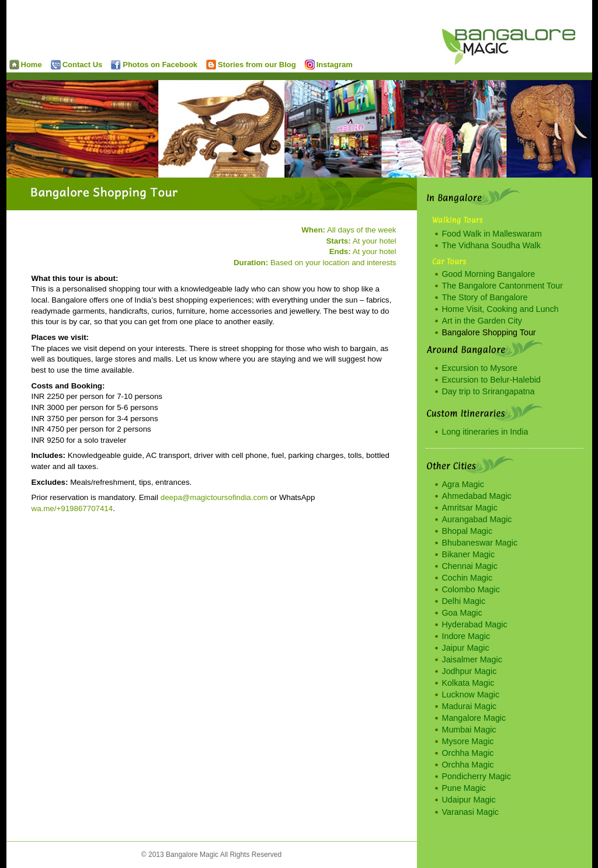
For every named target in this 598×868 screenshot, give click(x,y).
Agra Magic (463, 484)
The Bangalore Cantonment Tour (503, 286)
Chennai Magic (470, 566)
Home (26, 65)
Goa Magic (462, 613)
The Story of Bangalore (485, 297)
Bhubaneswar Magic (480, 543)
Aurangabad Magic (477, 519)
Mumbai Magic (469, 730)
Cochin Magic (467, 578)
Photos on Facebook (154, 65)
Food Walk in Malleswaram (492, 234)
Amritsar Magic (470, 508)
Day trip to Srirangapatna (489, 391)
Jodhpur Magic (470, 671)
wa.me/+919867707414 (72, 508)
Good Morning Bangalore (489, 274)
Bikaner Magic (469, 554)
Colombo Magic (471, 589)
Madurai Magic (470, 706)
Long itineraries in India (485, 432)
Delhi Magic (464, 601)
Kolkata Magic (468, 683)
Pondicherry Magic (477, 776)
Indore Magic (466, 636)
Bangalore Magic (516, 35)
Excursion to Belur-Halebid (491, 380)
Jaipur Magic (466, 648)
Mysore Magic (468, 741)
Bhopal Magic (467, 531)
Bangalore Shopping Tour (489, 332)
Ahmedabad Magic (477, 496)
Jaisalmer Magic (472, 659)
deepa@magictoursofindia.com (214, 497)
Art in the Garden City (482, 321)
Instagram (329, 65)
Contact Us (77, 65)
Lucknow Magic (471, 695)
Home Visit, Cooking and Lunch (500, 309)
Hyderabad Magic (475, 624)
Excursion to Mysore (480, 368)
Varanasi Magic (470, 812)
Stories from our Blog (251, 65)
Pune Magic (464, 788)
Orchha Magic (468, 753)
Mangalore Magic (474, 718)
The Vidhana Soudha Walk (491, 245)
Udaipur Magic (469, 800)
